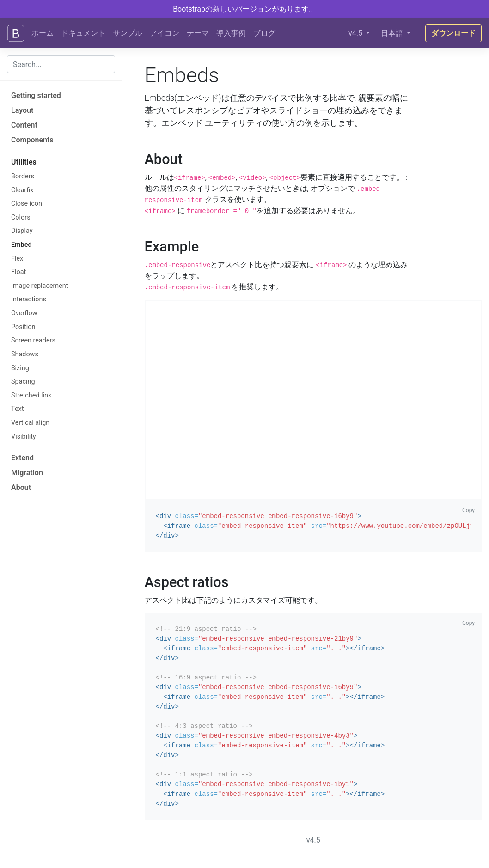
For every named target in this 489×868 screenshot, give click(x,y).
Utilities (24, 162)
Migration (27, 473)
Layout (22, 110)
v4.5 (356, 33)
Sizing (20, 368)
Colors (21, 217)
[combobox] (61, 64)
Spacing (23, 382)
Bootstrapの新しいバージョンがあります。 (245, 9)
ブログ (264, 33)
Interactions (29, 299)
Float (18, 272)
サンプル (128, 33)
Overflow (24, 313)
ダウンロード (453, 33)
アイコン (165, 33)
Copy (468, 510)
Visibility (24, 437)
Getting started (36, 95)
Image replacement (40, 286)
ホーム (43, 33)
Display (22, 231)
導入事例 (231, 33)
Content (24, 125)
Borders (23, 176)
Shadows (25, 354)
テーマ (198, 33)
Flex (17, 259)
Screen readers (33, 340)
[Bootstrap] (16, 33)
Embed (21, 245)
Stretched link (31, 395)
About (21, 487)
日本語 (393, 33)
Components (32, 140)
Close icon (27, 204)
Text (17, 409)
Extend (22, 458)
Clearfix (22, 190)
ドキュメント (83, 33)
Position (23, 327)
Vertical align (30, 423)
